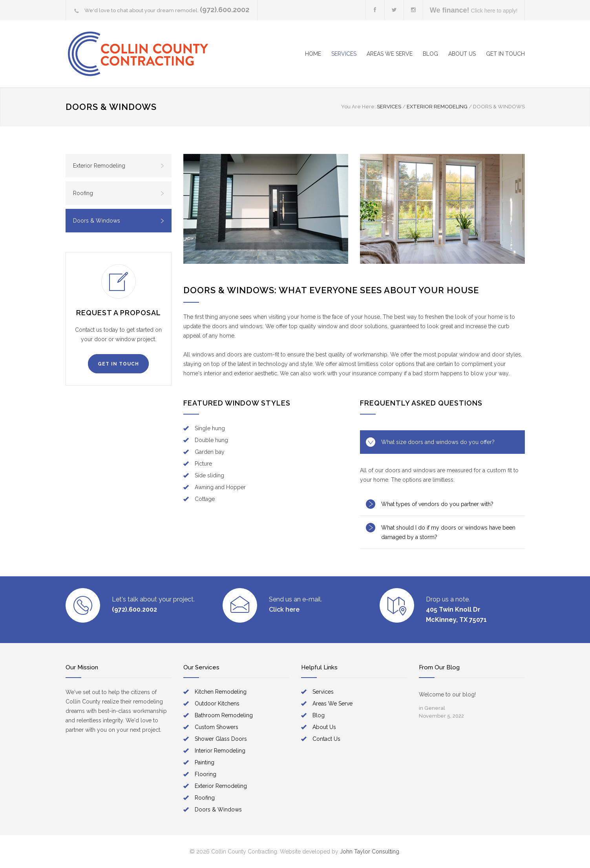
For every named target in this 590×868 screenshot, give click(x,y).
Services (323, 692)
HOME (313, 54)
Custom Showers (216, 727)
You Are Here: (358, 107)
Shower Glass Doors (221, 739)
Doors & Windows (119, 221)
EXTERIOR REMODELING (437, 107)
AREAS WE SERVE (390, 54)
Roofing (119, 193)
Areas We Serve (332, 704)
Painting (205, 762)
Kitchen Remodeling (221, 692)
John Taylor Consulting (370, 852)
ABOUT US (462, 54)
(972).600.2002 (225, 10)
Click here (284, 609)
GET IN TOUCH (505, 54)
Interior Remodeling (220, 751)
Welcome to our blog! (447, 694)
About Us (324, 727)
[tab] (442, 442)
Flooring (205, 774)
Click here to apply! (474, 10)
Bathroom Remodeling (224, 715)
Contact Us (326, 739)
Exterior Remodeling (119, 166)
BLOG (430, 54)
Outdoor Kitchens (217, 704)
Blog (319, 715)
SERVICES (344, 54)
